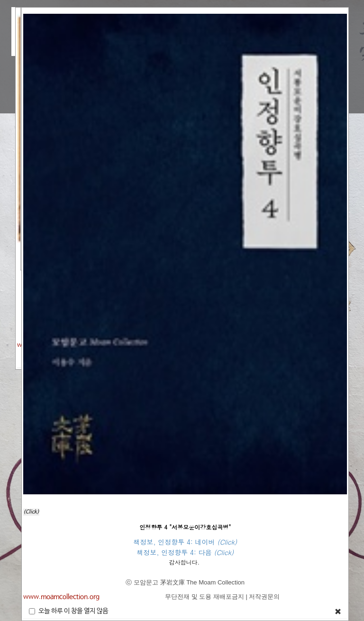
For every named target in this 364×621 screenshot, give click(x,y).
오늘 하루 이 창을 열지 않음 (68, 611)
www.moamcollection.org (61, 597)
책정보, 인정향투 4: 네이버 (175, 542)
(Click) (31, 512)
